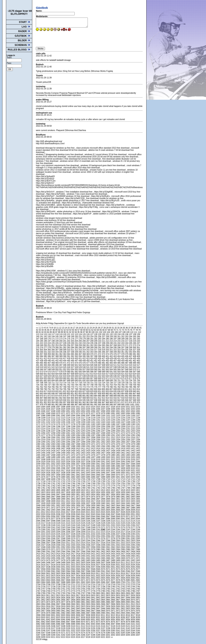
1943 (118, 503)
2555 (133, 567)
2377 (83, 549)
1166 (118, 422)
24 (94, 328)
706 (138, 380)
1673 (133, 475)
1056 (93, 411)
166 (138, 337)
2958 (48, 611)
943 (115, 400)
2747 (43, 589)
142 (45, 337)
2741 (118, 587)
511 (115, 365)
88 (60, 332)
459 (123, 361)
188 (119, 339)
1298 (43, 437)
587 (96, 372)
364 (69, 354)
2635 (113, 576)
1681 (68, 477)
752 (108, 385)
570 (135, 369)
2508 (108, 563)
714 (65, 383)
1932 (63, 503)
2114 (133, 521)
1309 (98, 437)
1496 (88, 457)
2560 (53, 569)
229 (69, 343)
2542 (68, 567)
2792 (58, 593)
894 (135, 396)
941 (108, 400)
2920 (68, 606)
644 (108, 376)
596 (131, 372)
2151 (108, 525)
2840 (88, 598)
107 (120, 332)
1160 (88, 422)
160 (115, 337)
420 (77, 358)
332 (49, 352)
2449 (128, 556)
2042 (88, 514)
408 (135, 356)
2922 (78, 606)
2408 (133, 552)
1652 (133, 473)
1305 (78, 437)
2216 (118, 532)
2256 (108, 536)
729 (123, 383)
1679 (58, 477)
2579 (43, 571)
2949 (108, 609)
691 (81, 380)
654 (42, 378)
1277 (43, 435)
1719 (48, 481)
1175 (58, 424)
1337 (133, 440)
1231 (128, 429)
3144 (138, 628)
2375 (73, 549)
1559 (88, 464)
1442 (133, 451)
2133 (123, 523)
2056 (53, 516)
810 (123, 389)
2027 (118, 512)
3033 (108, 617)
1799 (133, 488)
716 (73, 383)
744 (77, 385)
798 (77, 389)
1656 (48, 475)
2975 (133, 611)
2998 (38, 615)
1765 (68, 486)
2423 (103, 554)
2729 (58, 587)
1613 (43, 470)
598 (138, 372)
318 (100, 350)
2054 (43, 516)
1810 (83, 490)
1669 (113, 475)
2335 (83, 545)
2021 (88, 512)
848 (61, 394)
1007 (58, 407)
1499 (103, 457)
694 (92, 380)
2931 (123, 606)
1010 (73, 407)
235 (92, 343)
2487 (108, 560)
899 (49, 398)
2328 (48, 545)
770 (73, 387)
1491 (63, 457)
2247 (63, 536)
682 (45, 380)
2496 (48, 563)
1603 (98, 468)
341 (84, 352)
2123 (73, 523)
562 (104, 369)
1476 (93, 455)
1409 (73, 448)
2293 (83, 541)
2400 (93, 552)
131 (108, 334)
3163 (128, 631)
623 (131, 374)
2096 (43, 521)
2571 (108, 569)
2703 (138, 582)
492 (42, 365)
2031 (138, 512)
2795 (73, 593)
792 (53, 389)
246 (135, 343)
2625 (63, 576)
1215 (48, 429)
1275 (138, 433)
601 (45, 374)
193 (138, 339)
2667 (63, 580)
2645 (58, 578)
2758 (98, 589)
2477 (58, 560)
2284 (38, 541)
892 (127, 396)
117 (53, 334)
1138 (83, 420)
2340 (108, 545)
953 (49, 402)
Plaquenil (72, 93)
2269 (68, 538)
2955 (138, 609)
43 (40, 330)
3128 (58, 628)
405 (123, 356)
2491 (128, 560)
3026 (73, 617)
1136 (73, 420)
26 (99, 328)
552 (65, 369)
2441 (88, 556)
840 (135, 391)
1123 (113, 418)
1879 (113, 497)
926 (49, 400)
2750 (58, 589)
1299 (48, 437)
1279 (53, 435)
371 (96, 354)
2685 (48, 582)
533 (96, 367)
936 (88, 400)
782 (119, 387)
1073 (73, 413)
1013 (88, 407)
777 (100, 387)
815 (38, 391)
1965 (123, 505)
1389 (78, 446)
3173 (73, 633)
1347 (78, 442)
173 (61, 339)
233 (84, 343)
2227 (68, 534)
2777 (88, 591)
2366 (133, 547)
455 (108, 361)
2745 (138, 587)
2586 (78, 571)
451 (92, 361)
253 (57, 345)
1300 (53, 437)
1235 (43, 431)
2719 (113, 584)
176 (73, 339)
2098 (53, 521)
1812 (93, 490)
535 (104, 367)
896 (38, 398)
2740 (113, 587)
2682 (138, 580)
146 (61, 337)
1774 (113, 486)
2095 (38, 521)
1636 (53, 473)
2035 (53, 514)
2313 (78, 543)
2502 (78, 563)
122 (73, 334)
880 (81, 396)
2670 (78, 580)
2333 (73, 545)
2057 (58, 516)
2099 (58, 521)
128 (96, 334)
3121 (128, 626)
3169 (53, 633)
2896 (53, 604)
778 (104, 387)
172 (57, 339)
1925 (133, 501)
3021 (48, 617)
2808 (138, 593)
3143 (133, 628)
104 (109, 332)
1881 (123, 497)
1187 (118, 424)
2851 (38, 600)
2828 (133, 595)
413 (49, 358)
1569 (138, 464)
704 (131, 380)
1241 (73, 431)
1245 (93, 431)
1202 (88, 427)
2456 (58, 558)
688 (69, 380)
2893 (38, 604)
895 (138, 396)
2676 (108, 580)
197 (49, 341)
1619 (73, 470)
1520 (103, 459)
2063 (88, 516)
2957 (43, 611)
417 (65, 358)
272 (131, 345)
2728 (53, 587)
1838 (118, 492)
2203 (53, 532)
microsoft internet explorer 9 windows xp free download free (62, 227)
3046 (68, 620)
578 (61, 372)
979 (45, 405)
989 (84, 405)
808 (115, 389)
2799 (93, 593)
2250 (78, 536)
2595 (123, 571)
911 (96, 398)
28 (105, 328)
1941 (108, 503)
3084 (48, 624)
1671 (123, 475)
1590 (138, 466)
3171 (63, 633)
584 (84, 372)
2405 (118, 552)
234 (88, 343)
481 (104, 363)
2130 (108, 523)
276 (42, 348)
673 (115, 378)
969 (111, 402)
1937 (88, 503)
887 (108, 396)
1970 (43, 508)
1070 (58, 413)
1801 (38, 490)
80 (37, 332)
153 (88, 337)
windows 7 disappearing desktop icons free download (59, 154)
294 (111, 348)
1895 (88, 499)
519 (42, 367)
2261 (133, 536)
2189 (88, 530)
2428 (128, 554)
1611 (138, 468)
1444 (38, 453)
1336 (128, 440)
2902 (83, 604)
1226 (103, 429)
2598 (138, 571)
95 (79, 332)
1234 (38, 431)
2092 (128, 519)
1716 (138, 479)
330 (42, 352)
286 (81, 348)
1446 (48, 453)
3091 (83, 624)
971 (119, 402)
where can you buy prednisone (103, 323)
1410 (78, 448)
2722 (128, 584)
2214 (108, 532)
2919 (63, 606)
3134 (88, 628)
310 (69, 350)
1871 (73, 497)
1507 (38, 459)
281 (61, 348)
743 (73, 385)
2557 (38, 569)
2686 (53, 582)
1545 (123, 462)
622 (127, 374)
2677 (113, 580)
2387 (133, 549)
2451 (138, 556)
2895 (48, 604)
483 (111, 363)
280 (57, 348)
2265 (48, 538)
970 (115, 402)
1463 (133, 453)
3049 (83, 620)
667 (92, 378)
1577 (73, 466)
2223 (48, 534)
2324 (133, 543)
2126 (88, 523)
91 (68, 332)
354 (135, 352)
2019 (78, 512)
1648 (113, 473)
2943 (78, 609)
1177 (68, 424)
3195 (78, 635)
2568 (93, 569)
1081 (113, 413)
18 (77, 328)
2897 (58, 604)
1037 (103, 409)
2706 (48, 584)
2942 (73, 609)
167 (38, 339)
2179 (38, 530)
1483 (128, 455)
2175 (123, 527)
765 (53, 387)
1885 (38, 499)
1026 (48, 409)
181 (92, 339)
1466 (43, 455)
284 (73, 348)
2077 (53, 519)
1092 (63, 416)
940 (104, 400)
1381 (38, 446)
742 (69, 385)
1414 (98, 448)
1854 (93, 495)
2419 (83, 554)
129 (100, 334)
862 (115, 394)
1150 (38, 422)
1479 (108, 455)
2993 (118, 613)
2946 (93, 609)
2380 (98, 549)
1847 (58, 495)
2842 (98, 598)
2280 (123, 538)
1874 (88, 497)
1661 (73, 475)
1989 (138, 508)
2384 (118, 549)
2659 (128, 578)
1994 (58, 510)
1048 (53, 411)
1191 (138, 424)
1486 (38, 457)
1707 (93, 479)
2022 (93, 512)
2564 (73, 569)
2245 (53, 536)
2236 (113, 534)
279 (53, 348)
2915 (43, 606)
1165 (113, 422)
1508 (43, 459)
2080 (68, 519)
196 (45, 341)
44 (43, 330)
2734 (83, 587)
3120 (123, 626)
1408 (68, 448)
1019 (118, 407)
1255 (38, 433)
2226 (63, 534)
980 (49, 405)
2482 (83, 560)
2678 (118, 580)
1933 (68, 503)
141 (42, 337)
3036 (123, 617)
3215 (73, 637)
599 (38, 374)
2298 (108, 541)
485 (119, 363)
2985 (78, 613)
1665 (93, 475)
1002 (137, 405)
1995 (63, 510)
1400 (133, 446)
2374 (68, 549)
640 (92, 376)
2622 (48, 576)
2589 (93, 571)
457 (115, 361)
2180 (43, 530)
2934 (138, 606)
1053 (78, 411)
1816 (113, 490)
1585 (113, 466)
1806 (63, 490)
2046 (108, 514)
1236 (48, 431)
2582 (58, 571)
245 (131, 343)
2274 (93, 538)
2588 (88, 571)
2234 (103, 534)
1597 (68, 468)
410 (38, 358)
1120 (98, 418)
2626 (68, 576)
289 (92, 348)
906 (77, 398)
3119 (118, 626)
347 (108, 352)
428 (108, 358)
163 (127, 337)
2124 (78, 523)
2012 (43, 512)
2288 (58, 541)
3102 (138, 624)
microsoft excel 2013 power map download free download (91, 233)
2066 (103, 516)
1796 (118, 488)
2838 (78, 598)
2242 (38, 536)
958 (69, 402)
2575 (128, 569)
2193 (108, 530)
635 (73, 376)
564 (111, 369)
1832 (88, 492)
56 (76, 330)
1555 (68, 464)
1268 (103, 433)
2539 (53, 567)
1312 (113, 437)
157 (104, 337)
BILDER (24, 40)
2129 (103, 523)
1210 (128, 427)
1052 (73, 411)
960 (77, 402)
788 (38, 389)
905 (73, 398)
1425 (48, 451)
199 (57, 341)
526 (69, 367)
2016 (63, 512)
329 (38, 352)
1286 (88, 435)
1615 (53, 470)
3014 (118, 615)
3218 (88, 637)
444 (65, 361)
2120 (58, 523)
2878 (68, 602)
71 (118, 330)
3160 (113, 631)
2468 (118, 558)
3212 (58, 637)
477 (88, 363)
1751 (103, 484)
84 (48, 332)
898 (45, 398)
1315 (128, 437)
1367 (73, 444)
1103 (118, 416)
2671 (83, 580)
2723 (133, 584)
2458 (68, 558)
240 (111, 343)
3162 (123, 631)
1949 (43, 505)
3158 (103, 631)
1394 (103, 446)
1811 (88, 490)
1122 (108, 418)
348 (111, 352)
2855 (58, 600)
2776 (83, 591)
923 (38, 400)
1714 (128, 479)
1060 (113, 411)
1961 (103, 505)
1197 (63, 427)
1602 (93, 468)
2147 (88, 525)
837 (123, 391)
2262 (138, 536)
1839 (123, 492)
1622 (88, 470)
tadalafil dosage (64, 60)
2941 (68, 609)
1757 (133, 484)
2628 (78, 576)
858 (100, 394)
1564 (113, 464)
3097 (113, 624)
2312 (73, 543)
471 (65, 363)
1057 (98, 411)
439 (45, 361)
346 (104, 352)
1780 (38, 488)
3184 (128, 633)
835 (115, 391)
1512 (63, 459)
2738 (103, 587)
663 (77, 378)
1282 (68, 435)
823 (69, 391)
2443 (98, 556)
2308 (53, 543)
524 (61, 367)
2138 (43, 525)
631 (57, 376)
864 (123, 394)
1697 (43, 479)
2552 (118, 567)
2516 (43, 565)
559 (92, 369)
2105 (88, 521)
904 (69, 398)
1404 (48, 448)
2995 (128, 613)
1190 (133, 424)
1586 (118, 466)
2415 (63, 554)
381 (135, 354)
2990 (103, 613)
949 (138, 400)
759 (135, 385)
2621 (43, 576)
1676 (43, 477)
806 (108, 389)
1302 (63, 437)
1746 (78, 484)
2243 (43, 536)
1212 (138, 427)
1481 (118, 455)
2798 (88, 593)
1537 (83, 462)
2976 (138, 611)
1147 (128, 420)
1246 (98, 431)
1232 (133, 429)
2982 (63, 613)
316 (92, 350)
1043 (133, 409)
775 (92, 387)
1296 (138, 435)
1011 (78, 407)
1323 (63, 440)
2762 (118, 589)
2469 (123, 558)
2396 (73, 552)
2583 (63, 571)
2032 (38, 514)
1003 (38, 407)
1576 (68, 466)
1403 (43, 448)
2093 (133, 519)
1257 (48, 433)
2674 (98, 580)
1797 (123, 488)
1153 (53, 422)
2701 (128, 582)
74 (126, 330)
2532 (123, 565)
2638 (128, 576)
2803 (113, 593)
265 (104, 345)
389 (61, 356)
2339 (103, 545)
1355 (118, 442)
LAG (26, 27)
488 (131, 363)
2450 (133, 556)
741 (65, 385)
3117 (108, 626)
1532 (58, 462)
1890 (63, 499)
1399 (128, 446)
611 (84, 374)
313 (81, 350)
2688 (63, 582)
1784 (58, 488)
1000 (127, 405)
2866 (113, 600)
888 (111, 396)
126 (88, 334)
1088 (43, 416)
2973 (123, 611)
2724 (138, 584)
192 (135, 339)
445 (69, 361)
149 (73, 337)
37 (130, 328)
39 (135, 328)
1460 (118, 453)
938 (96, 400)
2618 (133, 573)
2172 (108, 527)
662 (73, 378)
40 (138, 328)
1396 (113, 446)
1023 (138, 407)
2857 (68, 600)
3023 (58, 617)
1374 (108, 444)
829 (92, 391)
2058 (63, 516)
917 (119, 398)
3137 (103, 628)
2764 (128, 589)
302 (38, 350)
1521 (108, 459)
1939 (98, 503)
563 (108, 369)
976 (138, 402)
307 (57, 350)
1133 (58, 420)
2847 (123, 598)
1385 (58, 446)
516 (135, 365)
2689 (68, 582)
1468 (53, 455)
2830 (38, 598)
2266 (53, 538)
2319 (108, 543)
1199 (73, 427)
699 (111, 380)
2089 (113, 519)
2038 (68, 514)
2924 (88, 606)
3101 (133, 624)
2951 (118, 609)
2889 (123, 602)
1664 (88, 475)
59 (84, 330)
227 (61, 343)
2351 (58, 547)
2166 (78, 527)
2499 (63, 563)
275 (38, 348)
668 (96, 378)
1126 (128, 418)
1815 (108, 490)
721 (92, 383)
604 (57, 374)
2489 (118, 560)
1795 (113, 488)
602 (49, 374)
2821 (98, 595)
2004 (108, 510)
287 (84, 348)
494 (49, 365)
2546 (88, 567)
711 (53, 383)
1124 (118, 418)
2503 (83, 563)
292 (104, 348)
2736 (93, 587)
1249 (113, 431)
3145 (38, 631)
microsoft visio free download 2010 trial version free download (63, 225)
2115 (138, 521)
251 (49, 345)
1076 (88, 413)
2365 (128, 547)
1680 (63, 477)
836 (119, 391)
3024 (63, 617)
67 (106, 330)
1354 (113, 442)
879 (77, 396)
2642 (43, 578)
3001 (53, 615)
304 (45, 350)
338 (73, 352)
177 (77, 339)
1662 (78, 475)
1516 (83, 459)
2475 (48, 560)
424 (92, 358)
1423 (38, 451)
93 (73, 332)
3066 (63, 622)
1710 (108, 479)
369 (88, 354)
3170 (58, 633)
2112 (123, 521)
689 (73, 380)
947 (131, 400)
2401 (98, 552)
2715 (93, 584)
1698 (48, 479)
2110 (113, 521)
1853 (88, 495)
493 (45, 365)
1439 (118, 451)
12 (61, 328)
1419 (123, 448)
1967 (133, 505)
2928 (108, 606)
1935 (78, 503)
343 (92, 352)
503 (84, 365)
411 (42, 358)
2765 (133, 589)
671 (108, 378)
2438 (73, 556)
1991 (43, 510)
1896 (93, 499)
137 (131, 334)
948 (135, 400)
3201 (108, 635)
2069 (118, 516)
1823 (43, 492)
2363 (118, 547)
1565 (118, 464)
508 (104, 365)
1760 (43, 486)
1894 (83, 499)
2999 (43, 615)
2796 (78, 593)
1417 (113, 448)
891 (123, 396)
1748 (88, 484)
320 (108, 350)
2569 (98, 569)
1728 (93, 481)
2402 (103, 552)
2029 (128, 512)
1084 (128, 413)
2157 (138, 525)
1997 (73, 510)
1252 (128, 431)
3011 (103, 615)
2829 (138, 595)
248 (38, 345)
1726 (83, 481)
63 (95, 330)
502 (81, 365)
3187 (38, 635)
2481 (78, 560)
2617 (128, 573)
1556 (73, 464)
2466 (108, 558)
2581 (53, 571)
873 (53, 396)
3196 (83, 635)
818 (49, 391)
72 (120, 330)
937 (92, 400)
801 (88, 389)
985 (69, 405)
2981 (58, 613)
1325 (73, 440)
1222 (83, 429)
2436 (63, 556)
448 (81, 361)
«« (37, 328)
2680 (128, 580)
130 (104, 334)
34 (121, 328)
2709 (63, 584)
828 (88, 391)
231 (77, 343)
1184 (103, 424)
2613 (108, 573)
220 (138, 341)
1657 (53, 475)
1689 (108, 477)
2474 (43, 560)
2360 (103, 547)
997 (115, 405)
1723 (68, 481)
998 (119, 405)
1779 (138, 486)
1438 (113, 451)
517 (138, 365)
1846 (53, 495)
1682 (73, 477)
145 (57, 337)
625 (138, 374)
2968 (98, 611)
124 (81, 334)
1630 (128, 470)
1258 (53, 433)
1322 (58, 440)
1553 (58, 464)
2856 (63, 600)
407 (131, 356)
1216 (53, 429)
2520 (63, 565)
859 (104, 394)
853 (81, 394)
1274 (133, 433)
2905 (98, 604)
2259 (123, 536)
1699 (53, 479)
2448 (123, 556)
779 (108, 387)
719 (84, 383)
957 (65, 402)
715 (69, 383)
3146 (43, 631)
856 (92, 394)
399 (100, 356)
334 (57, 352)
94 (76, 332)
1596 (63, 468)
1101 (108, 416)
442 (57, 361)
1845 (48, 495)
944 (119, 400)
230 (73, 343)
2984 (73, 613)
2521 (68, 565)
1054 (83, 411)
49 (57, 330)
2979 (48, 613)
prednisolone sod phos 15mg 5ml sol (58, 71)
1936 (83, 503)
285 (77, 348)
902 (61, 398)
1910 (58, 501)
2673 (93, 580)
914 (108, 398)
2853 (48, 600)
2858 (73, 600)
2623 (53, 576)
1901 (118, 499)
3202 (113, 635)
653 (38, 378)
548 (49, 369)
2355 (78, 547)
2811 (48, 595)
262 (92, 345)
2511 (123, 563)
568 (127, 369)
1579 (83, 466)
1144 (113, 420)
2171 (103, 527)
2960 (58, 611)
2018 (73, 512)
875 (61, 396)
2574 (123, 569)
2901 (78, 604)
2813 (58, 595)
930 (65, 400)
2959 (53, 611)
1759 (38, 486)
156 (100, 337)
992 (96, 405)
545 (38, 369)
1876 (98, 497)
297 (123, 348)
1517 (88, 459)
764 (49, 387)
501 (77, 365)
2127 (93, 523)
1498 (98, 457)
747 (88, 385)
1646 (103, 473)
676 (127, 378)
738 (53, 385)
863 (119, 394)
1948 (38, 505)
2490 (123, 560)
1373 (103, 444)
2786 (133, 591)
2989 (98, 613)
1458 (108, 453)
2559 (48, 569)
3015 (123, 615)
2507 (103, 563)
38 (133, 328)
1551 (48, 464)
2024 (103, 512)
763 (45, 387)
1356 (123, 442)
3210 (48, 637)
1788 (78, 488)
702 (123, 380)
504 (88, 365)
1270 (113, 433)
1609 (128, 468)
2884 (98, 602)
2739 (108, 587)
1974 (63, 508)
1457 (103, 453)
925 (45, 400)
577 (57, 372)
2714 (88, 584)
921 (135, 398)
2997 (138, 613)
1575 (63, 466)
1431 (78, 451)
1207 (113, 427)
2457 (63, 558)
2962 (68, 611)
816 (42, 391)
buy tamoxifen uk (58, 119)
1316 (133, 437)
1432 (83, 451)
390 (65, 356)
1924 (128, 501)
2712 (78, 584)
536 (108, 367)
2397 (78, 552)
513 (123, 365)
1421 (133, 448)
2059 (68, 516)
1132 (53, 420)
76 (131, 330)
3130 (68, 628)
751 (104, 385)
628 (45, 376)
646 (115, 376)
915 (111, 398)
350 (119, 352)
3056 (118, 620)
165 (135, 337)
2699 (118, 582)
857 (96, 394)
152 (84, 337)
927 (53, 400)
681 (42, 380)
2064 (93, 516)
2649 (78, 578)
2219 (133, 532)
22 (88, 328)
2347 (38, 547)
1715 (133, 479)
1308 (93, 437)
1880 (118, 497)
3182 (118, 633)
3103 (38, 626)
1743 (63, 484)
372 (100, 354)
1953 (63, 505)
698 (108, 380)
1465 (38, 455)
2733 (78, 587)
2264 (43, 538)
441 (53, 361)
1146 (123, 420)
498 (65, 365)
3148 (53, 631)
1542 (108, 462)
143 (49, 337)
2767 (38, 591)
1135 (68, 420)
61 (90, 330)
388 (57, 356)
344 (96, 352)
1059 (108, 411)
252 (53, 345)
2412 (48, 554)
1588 (128, 466)
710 (49, 383)
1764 (63, 486)
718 (81, 383)
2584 (68, 571)
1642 (83, 473)
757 (127, 385)
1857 (108, 495)
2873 (43, 602)
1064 (133, 411)
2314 (83, 543)
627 (42, 376)
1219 (68, 429)
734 (38, 385)
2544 (78, 567)
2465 (103, 558)
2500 (68, 563)
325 (127, 350)
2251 (83, 536)
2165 (73, 527)
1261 (68, 433)
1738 (38, 484)
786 (135, 387)
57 (79, 330)
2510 (118, 563)
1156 (68, 422)
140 (38, 337)
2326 (38, 545)
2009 (133, 510)
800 (84, 389)
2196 (123, 530)
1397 (118, 446)
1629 (123, 470)
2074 (38, 519)
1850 (73, 495)
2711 (73, 584)
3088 (68, 624)
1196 (58, 427)
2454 (48, 558)
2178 (138, 527)
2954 (133, 609)
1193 (43, 427)
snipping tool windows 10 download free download (58, 253)
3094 (98, 624)
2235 (108, 534)
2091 (123, 519)
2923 (83, 606)
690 (77, 380)
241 (115, 343)
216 (123, 341)
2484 (93, 560)
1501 (113, 457)
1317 (138, 437)
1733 (118, 481)
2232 (93, 534)
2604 (63, 573)
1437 (108, 451)
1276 (38, 435)
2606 (73, 573)
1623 (93, 470)
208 (92, 341)
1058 (103, 411)
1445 (43, 453)
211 (104, 341)
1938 (93, 503)
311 (73, 350)
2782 (113, 591)
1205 (103, 427)
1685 (88, 477)
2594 (118, 571)
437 (38, 361)
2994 (123, 613)
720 (88, 383)
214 (115, 341)
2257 (113, 536)
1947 (138, 503)
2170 (98, 527)
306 (53, 350)
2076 (48, 519)
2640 (138, 576)
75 (129, 330)
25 (97, 328)
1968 (138, 505)
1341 (48, 442)
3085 (53, 624)
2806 (128, 593)
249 (42, 345)
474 (77, 363)
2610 (93, 573)
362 (61, 354)
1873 (83, 497)
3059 (133, 620)
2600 (43, 573)
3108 (63, 626)
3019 (38, 617)
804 (100, 389)
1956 (78, 505)
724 (104, 383)
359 (49, 354)
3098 (118, 624)
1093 (68, 416)
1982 (103, 508)
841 (138, 391)
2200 (38, 532)
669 (100, 378)
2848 (128, 598)
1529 (43, 462)
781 (115, 387)
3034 (113, 617)
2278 (113, 538)
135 (123, 334)
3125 (43, 628)
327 (135, 350)
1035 (93, 409)
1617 (63, 470)
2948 (103, 609)
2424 (108, 554)
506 (96, 365)
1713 (123, 479)
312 (77, 350)
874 (57, 396)
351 (123, 352)
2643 (48, 578)
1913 (73, 501)
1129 (38, 420)
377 (119, 354)
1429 (68, 451)
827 (84, 391)
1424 (43, 451)
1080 (108, 413)
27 (102, 328)
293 (108, 348)
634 (69, 376)
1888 (53, 499)
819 (53, 391)
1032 (78, 409)
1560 (93, 464)
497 (61, 365)
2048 (118, 514)
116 (49, 334)
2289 (63, 541)
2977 (38, 613)
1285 (83, 435)
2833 (53, 598)
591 (111, 372)
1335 (123, 440)
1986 (123, 508)
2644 (53, 578)
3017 (133, 615)
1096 (83, 416)
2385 (123, 549)
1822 (38, 492)
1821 (138, 490)
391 (69, 356)
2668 (68, 580)
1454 (88, 453)
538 (115, 367)
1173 (48, 424)
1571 (43, 466)
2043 (93, 514)
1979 (88, 508)
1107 (138, 416)
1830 (78, 492)
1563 (108, 464)
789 (42, 389)
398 (96, 356)
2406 (123, 552)
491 (38, 365)
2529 (108, 565)
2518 (53, 565)
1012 (83, 407)
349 (115, 352)
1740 (48, 484)
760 (138, 385)
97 (84, 332)
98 (87, 332)
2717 (103, 584)
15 (69, 328)
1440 (123, 451)
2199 (138, 530)
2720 (118, 584)
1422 (138, 448)
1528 (38, 462)
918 (123, 398)
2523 (78, 565)
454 (104, 361)
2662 (38, 580)
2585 (73, 571)
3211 (53, 637)
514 (127, 365)
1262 (73, 433)
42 (37, 330)
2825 (118, 595)
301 (138, 348)
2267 (58, 538)
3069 (78, 622)
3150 (63, 631)
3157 (98, 631)
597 (135, 372)
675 (123, 378)
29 (108, 328)
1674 (138, 475)
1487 (43, 457)
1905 (138, 499)
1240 (68, 431)
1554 (63, 464)
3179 (103, 633)
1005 (48, 407)
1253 (133, 431)
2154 (123, 525)
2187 (78, 530)
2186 (73, 530)
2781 (108, 591)
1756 (128, 484)
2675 (103, 580)
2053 (38, 516)
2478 (63, 560)
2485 (98, 560)
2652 (93, 578)
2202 (48, 532)
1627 (113, 470)
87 (57, 332)
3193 (68, 635)
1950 (48, 505)
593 (119, 372)
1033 (83, 409)
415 (57, 358)
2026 (113, 512)
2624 (58, 576)
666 (88, 378)
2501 (73, 563)
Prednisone (41, 312)
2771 (58, 591)
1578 (78, 466)
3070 (83, 622)
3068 (73, 622)
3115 (98, 626)
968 (108, 402)
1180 (83, 424)
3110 (73, 626)
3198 (93, 635)
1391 (88, 446)
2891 (133, 602)
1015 (98, 407)
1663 (83, 475)
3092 (88, 624)
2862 (93, 600)
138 (135, 334)
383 (38, 356)
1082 (118, 413)
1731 (108, 481)
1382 (43, 446)
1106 (133, 416)
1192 (38, 427)
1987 (128, 508)
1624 (98, 470)
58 (82, 330)
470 (61, 363)
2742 (123, 587)
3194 (73, 635)
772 (81, 387)
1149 (138, 420)
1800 (138, 488)
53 (68, 330)
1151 (43, 422)
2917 (53, 606)
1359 (138, 442)
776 (96, 387)
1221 (78, 429)
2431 (38, 556)
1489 (53, 457)
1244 (88, 431)
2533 (128, 565)
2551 (113, 567)
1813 (98, 490)
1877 (103, 497)
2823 (108, 595)
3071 (88, 622)
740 (61, 385)
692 (84, 380)
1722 (63, 481)
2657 (118, 578)
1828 (68, 492)
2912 (133, 604)
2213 (103, 532)
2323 (128, 543)
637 (81, 376)
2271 (78, 538)
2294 (88, 541)
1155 (63, 422)
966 (100, 402)
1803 (48, 490)
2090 (118, 519)
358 (45, 354)
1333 (113, 440)
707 (38, 383)
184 (104, 339)
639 (88, 376)
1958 (88, 505)
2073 (138, 516)
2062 (83, 516)
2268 (63, 538)
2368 (38, 549)
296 (119, 348)
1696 (38, 479)
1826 (58, 492)
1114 (68, 418)
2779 (98, 591)
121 (69, 334)
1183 (98, 424)
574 (45, 372)
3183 (123, 633)
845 (49, 394)
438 (42, 361)
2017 (68, 512)
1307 (88, 437)
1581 (93, 466)
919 (127, 398)
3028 (83, 617)
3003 (63, 615)
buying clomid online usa (66, 106)
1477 (98, 455)
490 (138, 363)
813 (135, 389)
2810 (43, 595)
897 (42, 398)
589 (104, 372)
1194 (48, 427)
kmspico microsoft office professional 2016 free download (61, 244)
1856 (103, 495)
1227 (108, 429)
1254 (138, 431)
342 (88, 352)
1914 (78, 501)
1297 (38, 437)
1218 (63, 429)
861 (111, 394)
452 (96, 361)
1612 (38, 470)
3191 (58, 635)
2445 (108, 556)
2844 (108, 598)
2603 (58, 573)
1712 (118, 479)
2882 (88, 602)
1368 (78, 444)
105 (113, 332)
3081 (138, 622)
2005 (113, 510)
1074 (78, 413)
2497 (53, 563)
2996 (133, 613)
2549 (103, 567)
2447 (118, 556)
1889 (58, 499)
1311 (108, 437)
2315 (88, 543)
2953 (128, 609)
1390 (83, 446)
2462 (88, 558)
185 (108, 339)
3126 (48, 628)
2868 (123, 600)
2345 (133, 545)
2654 (103, 578)
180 (88, 339)
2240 (133, 534)
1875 (93, 497)
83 (46, 332)
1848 (63, 495)
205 (81, 341)
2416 (68, 554)
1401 (138, 446)
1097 (88, 416)
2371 (53, 549)
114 (42, 334)
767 (61, 387)
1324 (68, 440)
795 (65, 389)
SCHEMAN (22, 45)
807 (111, 389)
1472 (73, 455)
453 (100, 361)
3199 (98, 635)
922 (138, 398)
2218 (128, 532)
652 (138, 376)
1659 (63, 475)
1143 (108, 420)
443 (61, 361)
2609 (88, 573)
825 (77, 391)
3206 (133, 635)
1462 (128, 453)
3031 (98, 617)
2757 (93, 589)
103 (105, 332)
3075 (108, 622)
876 (65, 396)
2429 (133, 554)
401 (108, 356)
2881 (83, 602)
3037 (128, 617)
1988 (133, 508)
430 (115, 358)
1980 (93, 508)
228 (65, 343)
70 (115, 330)
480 (100, 363)
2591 (103, 571)
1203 (93, 427)
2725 (38, 587)
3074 (103, 622)
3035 (118, 617)
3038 (133, 617)
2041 (83, 514)
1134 (63, 420)
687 (65, 380)
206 (84, 341)
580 (69, 372)
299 (131, 348)
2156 (133, 525)
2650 (83, 578)
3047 (73, 620)
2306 (43, 543)
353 (131, 352)
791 (49, 389)
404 (119, 356)
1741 (53, 484)
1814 (103, 490)
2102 (73, 521)
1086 (138, 413)
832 (104, 391)
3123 (138, 626)
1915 (83, 501)
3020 (43, 617)
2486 (103, 560)
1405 (53, 448)
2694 (93, 582)
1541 (103, 462)
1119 (93, 418)
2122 (68, 523)
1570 (38, 466)
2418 (78, 554)
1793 (103, 488)
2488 (113, 560)
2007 (123, 510)
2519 (58, 565)
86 (54, 332)
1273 (128, 433)
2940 (63, 609)
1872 (78, 497)
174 (65, 339)
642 (100, 376)
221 (38, 343)
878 (73, 396)
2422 (98, 554)
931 (69, 400)
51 (62, 330)
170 (49, 339)
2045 (103, 514)
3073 (98, 622)
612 (88, 374)
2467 (113, 558)
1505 (133, 457)
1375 (113, 444)
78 (137, 330)
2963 (73, 611)
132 (111, 334)
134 (119, 334)
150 (77, 337)
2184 (63, 530)
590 (108, 372)
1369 (83, 444)
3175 (83, 633)
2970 (108, 611)
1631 (133, 470)
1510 (53, 459)
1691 (118, 477)
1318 (38, 440)
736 (45, 385)
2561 (58, 569)
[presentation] (66, 39)
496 (57, 365)
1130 (43, 420)
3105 (48, 626)
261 (88, 345)
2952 (123, 609)
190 (127, 339)
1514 (73, 459)
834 (111, 391)
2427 (123, 554)
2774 (73, 591)
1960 (98, 505)
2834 (58, 598)
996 (111, 405)
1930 (53, 503)
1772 (103, 486)
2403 (108, 552)
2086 (98, 519)
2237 (118, 534)
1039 (113, 409)
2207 (73, 532)
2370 (48, 549)
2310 (63, 543)
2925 (93, 606)
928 (57, 400)
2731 (68, 587)
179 (84, 339)
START (25, 22)
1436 (103, 451)
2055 (48, 516)
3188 (43, 635)
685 (57, 380)
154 (92, 337)
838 (127, 391)
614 (96, 374)
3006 (78, 615)
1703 (73, 479)
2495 (43, 563)
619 (115, 374)
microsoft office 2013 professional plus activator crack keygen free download (69, 231)
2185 (68, 530)
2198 (133, 530)
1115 (73, 418)
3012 (108, 615)
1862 (133, 495)
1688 (103, 477)
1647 (108, 473)
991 (92, 405)
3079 (128, 622)
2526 (93, 565)
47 (51, 330)
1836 (108, 492)
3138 (108, 628)
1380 (138, 444)
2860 (83, 600)
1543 (113, 462)
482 (108, 363)
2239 (128, 534)
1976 (73, 508)
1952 (58, 505)
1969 (38, 508)
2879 (73, 602)
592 (115, 372)
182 (96, 339)
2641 (38, 578)
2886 (108, 602)
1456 (98, 453)
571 (138, 369)
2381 (103, 549)
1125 (123, 418)
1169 (133, 422)
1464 (138, 453)
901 (57, 398)
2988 (93, 613)
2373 (63, 549)
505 (92, 365)
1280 (58, 435)
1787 (73, 488)
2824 (113, 595)
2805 (123, 593)
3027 (78, 617)
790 (45, 389)
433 (127, 358)
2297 (103, 541)
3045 (63, 620)
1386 (63, 446)
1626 (108, 470)
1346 (73, 442)
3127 (53, 628)
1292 (118, 435)
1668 (108, 475)
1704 (78, 479)
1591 (38, 468)
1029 (63, 409)
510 (111, 365)
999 (123, 405)
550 (57, 369)
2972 (118, 611)
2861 (88, 600)
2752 (68, 589)
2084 (88, 519)
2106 (93, 521)
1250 (118, 431)
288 (88, 348)
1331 (103, 440)
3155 (88, 631)
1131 (48, 420)
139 (138, 334)
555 (77, 369)
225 (53, 343)
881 (84, 396)
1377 (123, 444)
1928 (43, 503)
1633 (38, 473)
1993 (53, 510)
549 (53, 369)
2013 (48, 512)
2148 (93, 525)
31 (113, 328)
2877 (63, 602)
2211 (93, 532)
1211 (133, 427)
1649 (118, 473)
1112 (58, 418)
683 (49, 380)
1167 (123, 422)
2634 (108, 576)
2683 (38, 582)
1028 (58, 409)
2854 (53, 600)
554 (73, 369)
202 (69, 341)
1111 (53, 418)
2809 (38, 595)
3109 (68, 626)
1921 (113, 501)
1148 (133, 420)
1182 (93, 424)
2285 (43, 541)
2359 (98, 547)
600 (42, 374)
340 (81, 352)
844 (45, 394)
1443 (138, 451)
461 (131, 361)
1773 (108, 486)
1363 (53, 444)
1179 (78, 424)
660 (65, 378)
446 (73, 361)
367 (81, 354)
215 (119, 341)
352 (127, 352)
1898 (103, 499)
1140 (93, 420)
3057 (123, 620)
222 (42, 343)
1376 (118, 444)
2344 (128, 545)
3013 (113, 615)
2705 (43, 584)
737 (49, 385)
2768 (43, 591)
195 (42, 341)
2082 (78, 519)
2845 (113, 598)
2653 (98, 578)
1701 (63, 479)
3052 (98, 620)
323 (119, 350)
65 (101, 330)
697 (104, 380)
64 (98, 330)
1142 (103, 420)
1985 (118, 508)
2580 (48, 571)
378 (123, 354)
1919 (103, 501)
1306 (83, 437)
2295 (93, 541)
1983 (108, 508)
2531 (118, 565)
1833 (93, 492)
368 (84, 354)
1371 (93, 444)
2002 (98, 510)
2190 (93, 530)
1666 (98, 475)
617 (108, 374)
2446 (113, 556)
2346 (138, 545)
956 (61, 402)
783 (123, 387)
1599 (78, 468)
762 (42, 387)
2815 (68, 595)
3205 (128, 635)
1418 (118, 448)
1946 (133, 503)
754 (115, 385)
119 (61, 334)
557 (84, 369)
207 (88, 341)
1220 (73, 429)
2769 (48, 591)
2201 (43, 532)
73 (123, 330)
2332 (68, 545)
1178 (73, 424)
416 (61, 358)
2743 (128, 587)
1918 (98, 501)
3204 (123, 635)
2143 (68, 525)
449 (84, 361)
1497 (93, 457)
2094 (138, 519)
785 (131, 387)
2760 (108, 589)
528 (77, 367)
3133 (83, 628)
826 (81, 391)
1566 (123, 464)
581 (73, 372)
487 (127, 363)
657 (53, 378)
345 (100, 352)
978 (42, 405)
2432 (43, 556)
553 (69, 369)
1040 (118, 409)
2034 (48, 514)
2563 (68, 569)
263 (96, 345)
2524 (83, 565)
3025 (68, 617)
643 (104, 376)
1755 (123, 484)
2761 (113, 589)
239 (108, 343)
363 (65, 354)
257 (73, 345)
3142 (128, 628)
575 (49, 372)
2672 (88, 580)
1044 (138, 409)
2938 (53, 609)
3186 (138, 633)
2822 (103, 595)
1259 (58, 433)
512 (119, 365)
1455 (93, 453)
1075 (83, 413)
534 (100, 367)
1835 (103, 492)
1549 (38, 464)
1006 (53, 407)
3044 (58, 620)
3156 (93, 631)
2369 (43, 549)
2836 (68, 598)
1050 (63, 411)
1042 (128, 409)
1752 (108, 484)
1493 (73, 457)
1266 (93, 433)
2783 (118, 591)
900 (53, 398)
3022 (53, 617)
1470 (63, 455)
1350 (93, 442)
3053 (103, 620)
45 (46, 330)
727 (115, 383)
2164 (68, 527)
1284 (78, 435)
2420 (88, 554)
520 (45, 367)
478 (92, 363)
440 (49, 361)
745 (81, 385)
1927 (38, 503)
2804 (118, 593)
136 (127, 334)
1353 (108, 442)
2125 (83, 523)
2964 (78, 611)
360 (53, 354)
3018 (138, 615)
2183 (58, 530)
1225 (98, 429)
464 (38, 363)
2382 (108, 549)
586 (92, 372)
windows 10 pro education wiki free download (66, 240)
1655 (43, 475)
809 (119, 389)
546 (42, 369)
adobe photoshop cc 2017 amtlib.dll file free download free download (66, 229)
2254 (98, 536)
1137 (78, 420)
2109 (108, 521)
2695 (98, 582)
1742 (58, 484)
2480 (73, 560)
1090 (53, 416)
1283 (73, 435)
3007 (83, 615)
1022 (133, 407)
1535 (73, 462)
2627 (73, 576)
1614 (48, 470)
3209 (43, 637)
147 (65, 337)
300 (135, 348)
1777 (128, 486)
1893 (78, 499)
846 (53, 394)
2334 (78, 545)
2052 (138, 514)
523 (57, 367)
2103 (78, 521)
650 (131, 376)
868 (138, 394)
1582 (98, 466)
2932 (128, 606)
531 (88, 367)
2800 (98, 593)
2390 (43, 552)
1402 (38, 448)
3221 (103, 637)
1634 (43, 473)
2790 (48, 593)
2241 (138, 534)
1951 (53, 505)
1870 (68, 497)
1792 (98, 488)
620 (119, 374)
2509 (113, 563)
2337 (93, 545)
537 (111, 367)
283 (69, 348)
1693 (128, 477)
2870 (133, 600)
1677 (48, 477)
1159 (83, 422)
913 (104, 398)
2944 (83, 609)
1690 (113, 477)
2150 (103, 525)
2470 (128, 558)
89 (62, 332)
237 (100, 343)
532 (92, 367)
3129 (63, 628)
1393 (98, 446)
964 (92, 402)
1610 (133, 468)
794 (61, 389)
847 (57, 394)
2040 (78, 514)
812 (131, 389)
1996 (68, 510)
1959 (93, 505)
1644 (93, 473)
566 (119, 369)
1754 (118, 484)
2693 (88, 582)
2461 (83, 558)
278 (49, 348)
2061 (78, 516)
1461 (123, 453)
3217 (83, 637)
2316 (93, 543)
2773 (68, 591)
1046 (43, 411)
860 (108, 394)
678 (135, 378)
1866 (48, 497)
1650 (123, 473)
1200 (78, 427)
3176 (88, 633)
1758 (138, 484)
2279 (118, 538)
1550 (43, 464)
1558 (83, 464)
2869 (128, 600)
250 (45, 345)
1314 (123, 437)
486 (123, 363)
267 (111, 345)
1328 (88, 440)
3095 (103, 624)
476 (84, 363)
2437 (68, 556)
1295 (133, 435)
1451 (73, 453)
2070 (123, 516)
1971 (48, 508)
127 (92, 334)
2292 (78, 541)
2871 (138, 600)
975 (135, 402)
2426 (118, 554)
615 (100, 374)
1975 (68, 508)
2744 (133, 587)
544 (138, 367)
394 (81, 356)
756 (123, 385)
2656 (113, 578)
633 (65, 376)
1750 (98, 484)
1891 (68, 499)
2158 (38, 527)
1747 (83, 484)
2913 (138, 604)
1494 (78, 457)
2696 (103, 582)
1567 (128, 464)
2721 (123, 584)
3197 (88, 635)
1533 (63, 462)
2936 (43, 609)
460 (127, 361)
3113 (88, 626)
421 (81, 358)
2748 (48, 589)
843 (42, 394)
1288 (98, 435)
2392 (53, 552)
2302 (128, 541)
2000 (88, 510)
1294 (128, 435)
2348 (43, 547)
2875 (53, 602)
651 (135, 376)
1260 (63, 433)
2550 (108, 567)
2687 (58, 582)
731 (131, 383)
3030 (93, 617)
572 (38, 372)
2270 (73, 538)
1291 (113, 435)
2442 (93, 556)
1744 (68, 484)
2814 (63, 595)
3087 (63, 624)
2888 (118, 602)
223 (45, 343)
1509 (48, 459)
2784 (123, 591)
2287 (53, 541)
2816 (73, 595)
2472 (138, 558)
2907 (108, 604)
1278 (48, 435)
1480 (113, 455)
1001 (132, 405)
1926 (138, 501)
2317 (98, 543)
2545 (83, 567)
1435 (98, 451)
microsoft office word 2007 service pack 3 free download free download (67, 249)
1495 (83, 457)
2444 (103, 556)
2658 (123, 578)
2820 (93, 595)
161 (119, 337)
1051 (68, 411)
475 (81, 363)
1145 (118, 420)
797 (73, 389)
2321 (118, 543)
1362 (48, 444)
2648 (73, 578)
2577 (138, 569)
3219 (93, 637)
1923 (123, 501)
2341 (113, 545)
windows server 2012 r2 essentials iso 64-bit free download (62, 170)
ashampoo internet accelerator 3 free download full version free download (68, 159)
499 (69, 365)
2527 (98, 565)
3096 (108, 624)
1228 (113, 429)
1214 (43, 429)
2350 (53, 547)
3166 (38, 633)
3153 (78, 631)
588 (100, 372)
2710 (68, 584)
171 (53, 339)
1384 (53, 446)
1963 (113, 505)
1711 (113, 479)
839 (131, 391)
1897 (98, 499)
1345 (68, 442)
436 (138, 358)
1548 (138, 462)
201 (65, 341)
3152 (73, 631)
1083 (123, 413)
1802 (43, 490)
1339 (38, 442)
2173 (113, 527)
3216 (78, 637)
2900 (73, 604)
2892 (138, 602)
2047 (113, 514)
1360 (38, 444)
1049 (58, 411)
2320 (113, 543)
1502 (118, 457)
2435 (58, 556)
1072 (68, 413)
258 (77, 345)
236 (96, 343)
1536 (78, 462)
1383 (48, 446)
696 (100, 380)
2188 (83, 530)
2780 (103, 591)
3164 (133, 631)
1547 (133, 462)
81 (40, 332)
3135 (93, 628)
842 (38, 394)
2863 (98, 600)
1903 (128, 499)
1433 (88, 451)
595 (127, 372)
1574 (58, 466)
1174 (53, 424)
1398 (123, 446)
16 (72, 328)
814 (138, 389)
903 (65, 398)
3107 (58, 626)
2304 (138, 541)
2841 (93, 598)
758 (131, 385)
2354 (73, 547)
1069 (53, 413)
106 (116, 332)
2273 (88, 538)
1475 (88, 455)
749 (96, 385)
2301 (123, 541)
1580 (88, 466)
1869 (63, 497)
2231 (88, 534)
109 (128, 332)
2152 (113, 525)
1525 (128, 459)
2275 (98, 538)
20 (83, 328)
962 (84, 402)
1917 (93, 501)
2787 (138, 591)
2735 (88, 587)
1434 (93, 451)
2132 (118, 523)
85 (51, 332)
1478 (103, 455)
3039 (138, 617)
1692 (123, 477)
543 (135, 367)
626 (38, 376)
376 (115, 354)
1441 (128, 451)
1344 (63, 442)
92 (70, 332)
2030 (133, 512)
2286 (48, 541)
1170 (138, 422)
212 (108, 341)
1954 (68, 505)
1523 (118, 459)
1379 (133, 444)
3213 (63, 637)
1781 (43, 488)
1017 (108, 407)
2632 (98, 576)
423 (88, 358)
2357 (88, 547)
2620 (38, 576)
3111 (78, 626)
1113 (63, 418)
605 (61, 374)
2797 (83, 593)
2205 (63, 532)
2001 (93, 510)
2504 (88, 563)
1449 (63, 453)
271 (127, 345)
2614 (113, 573)
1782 (48, 488)
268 (115, 345)
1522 (113, 459)
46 (48, 330)
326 (131, 350)
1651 (128, 473)
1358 (133, 442)
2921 (73, 606)
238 (104, 343)
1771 (98, 486)
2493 (138, 560)
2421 (93, 554)
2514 (138, 563)
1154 (58, 422)
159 (111, 337)
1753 (113, 484)
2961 (63, 611)
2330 (58, 545)
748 (92, 385)
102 (101, 332)
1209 (123, 427)
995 (108, 405)
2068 (113, 516)
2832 (48, 598)
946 (127, 400)
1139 (88, 420)
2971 (113, 611)
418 (69, 358)
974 (131, 402)
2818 (83, 595)
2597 (133, 571)
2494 (38, 563)
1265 (88, 433)
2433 (48, 556)
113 (38, 334)
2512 (128, 563)
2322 (123, 543)
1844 (43, 495)
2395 (68, 552)
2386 (128, 549)
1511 (58, 459)
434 (131, 358)
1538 (88, 462)
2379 (93, 549)
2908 (113, 604)
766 (57, 387)
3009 (93, 615)
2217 (123, 532)
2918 (58, 606)
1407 (63, 448)
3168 (48, 633)
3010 (98, 615)
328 (138, 350)
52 (65, 330)
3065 (58, 622)
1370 (88, 444)
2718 (108, 584)
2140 (53, 525)
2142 (63, 525)
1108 (38, 418)
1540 (98, 462)
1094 (73, 416)
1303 (68, 437)
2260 (128, 536)
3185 (133, 633)
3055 (113, 620)
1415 (103, 448)
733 (138, 383)
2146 (83, 525)
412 (45, 358)
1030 (68, 409)
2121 (63, 523)
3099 (123, 624)
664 (81, 378)
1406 (58, 448)
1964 (118, 505)
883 (92, 396)
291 (100, 348)
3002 (58, 615)
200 (61, 341)
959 (73, 402)
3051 (93, 620)
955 (57, 402)
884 (96, 396)
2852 (43, 600)
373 (104, 354)
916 (115, 398)
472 (69, 363)
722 (96, 383)
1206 (108, 427)
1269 (108, 433)
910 (92, 398)
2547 (93, 567)
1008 (63, 407)
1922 (118, 501)
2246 (58, 536)
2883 (93, 602)
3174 (78, 633)
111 (136, 332)
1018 (113, 407)
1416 (108, 448)
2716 (98, 584)
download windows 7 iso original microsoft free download (61, 242)
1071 (63, 413)
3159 (108, 631)
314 (84, 350)
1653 (138, 473)
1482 (123, 455)
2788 (38, 593)
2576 (133, 569)
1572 (48, 466)
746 (84, 385)
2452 (38, 558)
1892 (73, 499)
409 (138, 356)
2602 (53, 573)
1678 (53, 477)
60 (87, 330)
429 (111, 358)
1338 (138, 440)
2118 (48, 523)
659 (61, 378)
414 (53, 358)
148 (69, 337)
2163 (63, 527)
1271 (118, 433)
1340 (43, 442)
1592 (43, 468)
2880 (78, 602)
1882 (128, 497)
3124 (38, 628)
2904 (93, 604)
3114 (93, 626)
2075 (43, 519)
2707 (53, 584)
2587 (83, 571)
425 (96, 358)
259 (81, 345)
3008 (88, 615)
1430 (73, 451)
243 (123, 343)
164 (131, 337)
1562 (103, 464)
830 (96, 391)
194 (38, 341)
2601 (48, 573)
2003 (103, 510)
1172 (43, 424)
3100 (128, 624)
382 (138, 354)
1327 (83, 440)
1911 (63, 501)
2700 (123, 582)
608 (73, 374)
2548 (98, 567)
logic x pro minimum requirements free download (57, 165)
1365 (63, 444)
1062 (123, 411)
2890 (128, 602)
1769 (88, 486)
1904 (133, 499)
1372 (98, 444)
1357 (128, 442)
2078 (58, 519)
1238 (58, 431)
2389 (38, 552)
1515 (78, 459)
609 (77, 374)
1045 (38, 411)
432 (123, 358)
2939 (58, 609)
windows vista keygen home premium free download (59, 218)
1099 (98, 416)
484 (115, 363)
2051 (133, 514)
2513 (133, 563)
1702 (68, 479)
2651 (88, 578)
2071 (128, 516)
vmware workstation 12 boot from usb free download (59, 222)
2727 (48, 587)
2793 (63, 593)
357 (42, 354)
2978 (43, 613)
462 (135, 361)
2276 (103, 538)
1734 (123, 481)
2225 (58, 534)
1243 (83, 431)
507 (100, 365)
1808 (73, 490)
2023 (98, 512)
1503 (123, 457)
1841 (133, 492)
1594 (53, 468)
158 (108, 337)
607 (69, 374)
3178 (98, 633)
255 (65, 345)
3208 (38, 637)
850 (69, 394)
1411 (83, 448)
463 (138, 361)
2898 (63, 604)
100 (93, 332)
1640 (73, 473)
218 (131, 341)
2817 (78, 595)
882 (88, 396)
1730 (103, 481)
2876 (58, 602)
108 (124, 332)
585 (88, 372)
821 (61, 391)
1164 (108, 422)
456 (111, 361)
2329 (53, 545)
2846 (118, 598)
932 (73, 400)
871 (45, 396)
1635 (48, 473)
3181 (113, 633)
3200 (103, 635)
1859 (118, 495)
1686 (93, 477)
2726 (43, 587)
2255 (103, 536)
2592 (108, 571)
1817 (118, 490)
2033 (43, 514)
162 (123, 337)
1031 (73, 409)
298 (127, 348)
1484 (133, 455)
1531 (53, 462)
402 (111, 356)
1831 (83, 492)
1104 (123, 416)
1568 (133, 464)
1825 (53, 492)
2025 (108, 512)
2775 (78, 591)
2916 (48, 606)
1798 (128, 488)
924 (42, 400)
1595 (58, 468)
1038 (108, 409)
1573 (53, 466)
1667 (103, 475)
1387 (68, 446)
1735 (128, 481)
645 (111, 376)
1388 (73, 446)
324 (123, 350)
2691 (78, 582)
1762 (53, 486)
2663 (43, 580)
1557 (78, 464)
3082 (38, 624)
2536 (38, 567)
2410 (38, 554)
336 (65, 352)
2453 (43, 558)
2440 (83, 556)
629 (49, 376)
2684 (43, 582)
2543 (73, 567)
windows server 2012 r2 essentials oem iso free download (85, 161)
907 (81, 398)
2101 (68, 521)
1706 (88, 479)
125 (84, 334)
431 (119, 358)
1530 (48, 462)
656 (49, 378)
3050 (88, 620)
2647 (68, 578)
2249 (73, 536)
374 (108, 354)
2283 (138, 538)
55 (73, 330)
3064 (53, 622)
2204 (58, 532)
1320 (48, 440)
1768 (83, 486)
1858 (113, 495)
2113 (128, 521)
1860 (123, 495)
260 (84, 345)
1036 (98, 409)
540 (123, 367)
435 (135, 358)
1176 (63, 424)
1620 (78, 470)
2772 (63, 591)
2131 (113, 523)
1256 (43, 433)
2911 (128, 604)
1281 (63, 435)
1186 (113, 424)
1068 (48, 413)
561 (100, 369)
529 (81, 367)
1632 (138, 470)
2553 (123, 567)
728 (119, 383)
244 (127, 343)
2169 (93, 527)
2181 (48, 530)
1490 (58, 457)
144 (53, 337)
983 (61, 405)
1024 (38, 409)
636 (77, 376)
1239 (63, 431)
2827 (128, 595)
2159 (43, 527)
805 (104, 389)
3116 (103, 626)
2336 (88, 545)
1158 (78, 422)
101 (97, 332)
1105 (128, 416)
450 (88, 361)
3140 (118, 628)
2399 (88, 552)
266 (108, 345)
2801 (103, 593)
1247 (103, 431)
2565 (78, 569)
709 (45, 383)
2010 (138, 510)
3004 (68, 615)
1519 (98, 459)
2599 (38, 573)
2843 (103, 598)
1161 (93, 422)
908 (84, 398)
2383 (113, 549)
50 (60, 330)
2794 (68, 593)
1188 (123, 424)
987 (77, 405)
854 (84, 394)
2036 (58, 514)
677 (131, 378)
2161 (53, 527)
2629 (83, 576)
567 (123, 369)
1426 (53, 451)
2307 (48, 543)
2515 (38, 565)
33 (119, 328)
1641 (78, 473)
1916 (88, 501)
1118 (88, 418)
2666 (58, 580)
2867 (118, 600)
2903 (88, 604)
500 (73, 365)
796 (69, 389)
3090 (78, 624)
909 (88, 398)
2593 (113, 571)
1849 (68, 495)
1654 (38, 475)
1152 (48, 422)
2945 (88, 609)
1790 (88, 488)
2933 (133, 606)
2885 (103, 602)
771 (77, 387)
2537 (43, 567)
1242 (78, 431)
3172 (68, 633)
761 (38, 387)
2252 (88, 536)
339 (77, 352)
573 (42, 372)
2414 (58, 554)
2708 (58, 584)
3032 (103, 617)
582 (77, 372)
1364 (58, 444)
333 (53, 352)
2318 (103, 543)
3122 (133, 626)
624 (135, 374)
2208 (78, 532)
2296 (98, 541)
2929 (113, 606)
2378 (88, 549)
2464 (98, 558)
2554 (128, 567)
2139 (48, 525)
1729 (98, 481)
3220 (98, 637)
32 (116, 328)
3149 (58, 631)
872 (49, 396)
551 (61, 369)
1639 (68, 473)
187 (115, 339)
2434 (53, 556)
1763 (58, 486)
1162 (98, 422)
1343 (58, 442)
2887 (113, 602)
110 (132, 332)
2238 (123, 534)
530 (84, 367)
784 (127, 387)
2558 (43, 569)
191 (131, 339)
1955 (73, 505)
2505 (93, 563)
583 (81, 372)
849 (65, 394)
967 (104, 402)
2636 (118, 576)
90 (65, 332)
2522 (73, 565)
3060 (138, 620)
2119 (53, 523)
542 (131, 367)
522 (53, 367)
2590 (98, 571)
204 (77, 341)
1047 (48, 411)
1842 (138, 492)
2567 (88, 569)
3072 (93, 622)
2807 (133, 593)
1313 (118, 437)
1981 (98, 508)
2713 (83, 584)
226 (57, 343)
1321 (53, 440)
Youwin (39, 82)
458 (119, 361)
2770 (53, 591)
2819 (88, 595)
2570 (103, 569)
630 (53, 376)
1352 (103, 442)
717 (77, 383)
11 (58, 328)
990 (88, 405)
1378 (128, 444)
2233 (98, 534)
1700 (58, 479)
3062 (43, 622)
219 (135, 341)
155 (96, 337)
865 (127, 394)
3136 (98, 628)
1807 (68, 490)
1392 (93, 446)
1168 (128, 422)
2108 (103, 521)
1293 (123, 435)
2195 (118, 530)
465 (42, 363)
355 (138, 352)
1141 (98, 420)
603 (53, 374)
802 (92, 389)
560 (96, 369)
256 (69, 345)
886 (104, 396)
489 (135, 363)
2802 (108, 593)
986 (73, 405)
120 (65, 334)
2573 (118, 569)
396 (88, 356)
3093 (93, 624)
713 (61, 383)
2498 (58, 563)
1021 (128, 407)
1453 (83, 453)
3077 (118, 622)
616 (104, 374)
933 (77, 400)
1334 (118, 440)
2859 (78, 600)
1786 (68, 488)
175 (69, 339)
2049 (123, 514)
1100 (103, 416)
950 (38, 402)
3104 (43, 626)
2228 (73, 534)
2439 (78, 556)
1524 (123, 459)
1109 (43, 418)
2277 (108, 538)
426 (100, 358)
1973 (58, 508)
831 (100, 391)
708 (42, 383)
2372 (58, 549)
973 (127, 402)
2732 (73, 587)
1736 (133, 481)
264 (100, 345)
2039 (73, 514)
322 (115, 350)
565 (115, 369)
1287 (93, 435)
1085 (133, 413)
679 (138, 378)
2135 (133, 523)
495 (53, 365)
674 (119, 378)
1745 (73, 484)
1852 (83, 495)
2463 (93, 558)
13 (63, 328)
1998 (78, 510)
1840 (128, 492)
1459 (113, 453)
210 (100, 341)
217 (127, 341)
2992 (113, 613)
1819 (128, 490)
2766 (138, 589)
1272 (123, 433)
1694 (133, 477)
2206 (68, 532)
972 (123, 402)
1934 (73, 503)
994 (104, 405)
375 (111, 354)
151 (81, 337)
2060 (73, 516)
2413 (53, 554)
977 (38, 405)
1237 (53, 431)
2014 (53, 512)
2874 (48, 602)
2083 (83, 519)
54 (70, 330)
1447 (53, 453)
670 (104, 378)
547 (45, 369)
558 (88, 369)
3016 (128, 615)
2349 (48, 547)
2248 (68, 536)
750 (100, 385)
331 (45, 352)
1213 (38, 429)
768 (65, 387)
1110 (48, 418)
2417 (73, 554)
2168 (88, 527)
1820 (133, 490)
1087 (38, 416)
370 (92, 354)
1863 (138, 495)
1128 (138, 418)
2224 (53, 534)
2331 (63, 545)
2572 (113, 569)
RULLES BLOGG (19, 50)
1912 (68, 501)
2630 (88, 576)
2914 (38, 606)
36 (127, 328)
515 (131, 365)
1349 (88, 442)
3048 (78, 620)
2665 (53, 580)
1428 (63, 451)
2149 (98, 525)
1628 (118, 470)
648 (123, 376)
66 (104, 330)
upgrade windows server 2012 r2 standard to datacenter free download (67, 247)
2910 (123, 604)
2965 (83, 611)
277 (45, 348)
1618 (68, 470)
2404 (113, 552)
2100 (63, 521)
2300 (118, 541)
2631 (93, 576)
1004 (43, 407)
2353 (68, 547)
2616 (123, 573)
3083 (43, 624)
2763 (123, 589)
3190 (53, 635)
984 (65, 405)
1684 (83, 477)
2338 (98, 545)
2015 (58, 512)
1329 (93, 440)
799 (81, 389)
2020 (83, 512)
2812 (53, 595)
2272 (83, 538)
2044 (98, 514)
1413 (93, 448)
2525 (88, 565)
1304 (73, 437)
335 (61, 352)
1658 (58, 475)
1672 (128, 475)
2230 (83, 534)
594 (123, 372)
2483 (88, 560)
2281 (128, 538)
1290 (108, 435)
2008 (128, 510)
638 (84, 376)
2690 (73, 582)
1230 (123, 429)
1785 (63, 488)
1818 (123, 490)
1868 (58, 497)
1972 (53, 508)
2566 (83, 569)
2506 (98, 563)
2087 (103, 519)
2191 (98, 530)
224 (49, 343)
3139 (113, 628)
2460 (78, 558)
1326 (78, 440)
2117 (43, 523)
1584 (108, 466)
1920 (108, 501)
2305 (38, 543)
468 (53, 363)
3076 (113, 622)
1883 (133, 497)
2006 (118, 510)
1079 (103, 413)
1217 (58, 429)
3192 (63, 635)
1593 (48, 468)
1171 (38, 424)
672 (111, 378)
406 (127, 356)
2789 (43, 593)
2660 (133, 578)
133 (115, 334)
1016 (103, 407)
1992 (48, 510)
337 (69, 352)
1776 (123, 486)
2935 (38, 609)
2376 (78, 549)
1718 (43, 481)
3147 (48, 631)
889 (115, 396)
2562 (63, 569)
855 (88, 394)
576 (53, 372)
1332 (108, 440)
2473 (38, 560)
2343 (123, 545)
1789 (83, 488)
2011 (38, 512)
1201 (83, 427)
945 (123, 400)
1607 (118, 468)
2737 (98, 587)
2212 (98, 532)
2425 (113, 554)
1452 (78, 453)
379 (127, 354)
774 (88, 387)
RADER (24, 31)
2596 (128, 571)
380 (131, 354)
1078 (98, 413)
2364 (123, 547)
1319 (43, 440)
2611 (98, 573)
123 (77, 334)
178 (81, 339)
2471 (133, 558)
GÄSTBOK (23, 36)
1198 (68, 427)
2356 (83, 547)
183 (100, 339)
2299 (113, 541)
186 (111, 339)
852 (77, 394)
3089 (73, 624)
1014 (93, 407)
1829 (73, 492)
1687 (98, 477)
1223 (88, 429)
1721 (58, 481)
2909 (118, 604)
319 (104, 350)
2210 (88, 532)
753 (111, 385)
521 (49, 367)
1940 (103, 503)
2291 (73, 541)
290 (96, 348)
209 (96, 341)
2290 (68, 541)
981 (53, 405)
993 (100, 405)
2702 (133, 582)
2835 (63, 598)
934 (81, 400)
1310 (103, 437)
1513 (68, 459)
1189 (128, 424)
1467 (48, 455)
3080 (133, 622)
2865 (108, 600)
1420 (128, 448)
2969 (103, 611)
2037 (63, 514)
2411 (43, 554)
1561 (98, 464)
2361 (108, 547)
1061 (118, 411)
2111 (118, 521)
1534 (68, 462)
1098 (93, 416)
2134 (128, 523)
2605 (68, 573)
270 (123, 345)
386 (49, 356)
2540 (58, 567)
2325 (138, 543)
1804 (53, 490)
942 (111, 400)
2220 (138, 532)
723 (100, 383)
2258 (118, 536)
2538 (48, 567)
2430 (138, 554)
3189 (48, 635)
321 (111, 350)
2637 (123, 576)
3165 (138, 631)
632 (61, 376)
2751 (63, 589)
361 (57, 354)
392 (73, 356)
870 (42, 396)
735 (42, 385)
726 (111, 383)
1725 (78, 481)
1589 (133, 466)
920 (131, 398)
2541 (63, 567)
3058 (128, 620)
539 (119, 367)
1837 (113, 492)
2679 (123, 580)
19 (80, 328)
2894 (43, 604)
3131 (73, 628)
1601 (88, 468)
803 (96, 389)
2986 (83, 613)
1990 (38, 510)
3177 (93, 633)
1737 (138, 481)
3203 (118, 635)
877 (69, 396)
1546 (128, 462)
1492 (68, 457)
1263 (78, 433)
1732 (113, 481)
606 (65, 374)
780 (111, 387)
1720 (53, 481)
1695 (138, 477)
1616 (58, 470)
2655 (108, 578)
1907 (43, 501)
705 (135, 380)
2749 (53, 589)
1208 (118, 427)
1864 (38, 497)
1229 (118, 429)
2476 (53, 560)
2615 (118, 573)
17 (74, 328)
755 (119, 385)
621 (123, 374)
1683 (78, 477)
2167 (83, 527)
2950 (113, 609)
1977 (78, 508)
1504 (128, 457)
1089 (48, 416)
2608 (83, 573)
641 (96, 376)
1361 (43, 444)
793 (57, 389)
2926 (98, 606)
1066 (38, 413)
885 (100, 396)
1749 (93, 484)
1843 (38, 495)
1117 (83, 418)
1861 (128, 495)
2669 (73, 580)
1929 (48, 503)
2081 (73, 519)
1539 (93, 462)
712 (57, 383)
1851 (78, 495)
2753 (73, 589)
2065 (98, 516)
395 (84, 356)
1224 (93, 429)
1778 (133, 486)
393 (77, 356)
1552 (53, 464)
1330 (98, 440)
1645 (98, 473)
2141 (58, 525)
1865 (43, 497)
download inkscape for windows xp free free (55, 148)
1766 (73, 486)
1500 (108, 457)
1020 (123, 407)
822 (65, 391)
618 (111, 374)
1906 (38, 501)
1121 (103, 418)
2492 (133, 560)
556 (81, 369)
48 (54, 330)
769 (69, 387)
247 (138, 343)
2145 (78, 525)
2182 (53, 530)
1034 (88, 409)
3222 (108, 637)
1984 (113, 508)
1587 (123, 466)
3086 (58, 624)
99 (90, 332)
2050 (128, 514)
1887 (48, 499)
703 (127, 380)
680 (38, 380)
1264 (83, 433)
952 (45, 402)
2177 (133, 527)
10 (55, 328)
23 (91, 328)
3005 (73, 615)
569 (131, 369)
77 (134, 330)
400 (104, 356)
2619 (138, 573)
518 (38, 367)
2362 (113, 547)
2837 (73, 598)
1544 (118, 462)
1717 (38, 481)
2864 (103, 600)
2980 (53, 613)
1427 (58, 451)
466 (45, 363)
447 (77, 361)
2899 (68, 604)
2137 (38, 525)
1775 (118, 486)
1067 (43, 413)
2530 (113, 565)
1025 (43, 409)
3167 (43, 633)
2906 (103, 604)
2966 (88, 611)
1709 (103, 479)
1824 (48, 492)
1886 (43, 499)
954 (53, 402)
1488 (48, 457)
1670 (118, 475)
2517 (48, 565)
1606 (113, 468)
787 (138, 387)
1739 (43, 484)
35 (124, 328)
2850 (138, 598)
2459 (73, 558)
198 (53, 341)
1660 (68, 475)
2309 (58, 543)
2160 (48, 527)
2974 (128, 611)
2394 (63, 552)
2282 (133, 538)
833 (108, 391)
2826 (123, 595)
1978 (83, 508)
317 (96, 350)
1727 (88, 481)
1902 (123, 499)
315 (88, 350)
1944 (123, 503)
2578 (38, 571)
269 (119, 345)
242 (119, 343)
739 (57, 385)
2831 (43, 598)
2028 (123, 512)
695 (96, 380)
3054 (108, 620)
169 (45, 339)
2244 (48, 536)
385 (45, 356)
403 (115, 356)
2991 (108, 613)
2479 (68, 560)
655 (45, 378)
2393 (58, 552)
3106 (53, 626)
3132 (78, 628)
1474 (83, 455)
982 (57, 405)
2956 (38, 611)
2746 (38, 589)
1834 (98, 492)
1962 (108, 505)
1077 (93, 413)
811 (127, 389)
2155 (128, 525)
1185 (108, 424)
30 (110, 328)
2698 (113, 582)
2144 (73, 525)
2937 (48, 609)
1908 (48, 501)
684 (53, 380)
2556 (138, 567)
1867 (53, 497)
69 (112, 330)
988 (81, 405)
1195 (53, 427)
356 (38, 354)
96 (82, 332)
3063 (48, 622)
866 (131, 394)
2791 (53, 593)
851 (73, 394)
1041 (123, 409)
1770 (93, 486)
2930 (118, 606)
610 (81, 374)
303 (42, 350)
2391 (48, 552)
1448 (58, 453)
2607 (78, 573)
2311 (68, 543)
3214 (68, 637)
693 (88, 380)
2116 (38, 523)
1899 (108, 499)
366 (77, 354)
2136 (138, 523)
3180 (108, 633)
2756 (88, 589)
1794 (108, 488)
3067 (68, 622)
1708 (98, 479)
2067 (108, 516)
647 (119, 376)
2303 (133, 541)
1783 (53, 488)
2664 (48, 580)
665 (84, 378)
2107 (98, 521)
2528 (103, 565)
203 (73, 341)
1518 (93, 459)
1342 (53, 442)
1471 (68, 455)
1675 (38, 477)
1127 (133, 418)
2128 (98, 523)
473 (73, 363)
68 (109, 330)
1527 (138, 459)
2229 (78, 534)
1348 (83, 442)
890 (119, 396)
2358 (93, 547)
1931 (58, 503)
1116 (78, 418)
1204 (98, 427)
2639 (133, 576)
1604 (103, 468)
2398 (83, 552)
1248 (108, 431)
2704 (38, 584)
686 (61, 380)
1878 (108, 497)
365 (73, 354)
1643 (88, 473)
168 (42, 339)
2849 (133, 598)
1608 (123, 468)
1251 (123, 431)
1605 (108, 468)
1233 (138, 429)
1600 (83, 468)
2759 (103, 589)
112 (139, 332)
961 (81, 402)
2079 (63, 519)
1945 (128, 503)
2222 (43, 534)
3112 (83, 626)
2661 (138, 578)
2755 (83, 589)
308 (61, 350)
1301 (58, 437)
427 (104, 358)
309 (65, 350)
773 (84, 387)
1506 (138, 457)
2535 (138, 565)
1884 (138, 497)
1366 (68, 444)
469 (57, 363)
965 (96, 402)
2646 (63, 578)
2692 (83, 582)
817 (45, 391)
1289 (103, 435)
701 (119, 380)
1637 (58, 473)
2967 (93, 611)
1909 (53, 501)
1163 (103, 422)
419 (73, 358)
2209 (83, 532)
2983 (68, 613)
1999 (83, 510)
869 (38, 396)
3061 (38, 622)
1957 (83, 505)
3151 (68, 631)
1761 (48, 486)
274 (138, 345)
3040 (38, 620)
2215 (113, 532)
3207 (138, 635)
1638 (63, 473)
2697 (108, 582)
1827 (63, 492)
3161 (118, 631)
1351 (98, 442)
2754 (78, 589)
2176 (128, 527)
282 (65, 348)
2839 (83, 598)
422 (84, 358)
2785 (128, 591)
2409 (138, 552)
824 (73, 391)
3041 (43, 620)
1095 (78, 416)
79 (139, 330)
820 (57, 391)
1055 (88, 411)
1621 (83, 470)
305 (49, 350)
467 (49, 363)
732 (135, 383)
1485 (138, 455)
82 (43, 332)
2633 (103, 576)
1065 (138, 411)
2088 (108, 519)
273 (135, 345)
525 (65, 367)
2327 (43, 545)
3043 (53, 620)
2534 (133, 565)
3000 (48, 615)
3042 (48, 620)
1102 (113, 416)
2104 (83, 521)
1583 (103, 466)
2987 (88, 613)
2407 (128, 552)
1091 (58, 416)
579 (65, 372)
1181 (88, 424)
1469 (58, 455)
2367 (138, 547)
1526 (133, 459)
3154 (83, 631)
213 (111, 341)
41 (141, 328)
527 (73, 367)
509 (108, 365)
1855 (98, 495)
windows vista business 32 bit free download (55, 220)
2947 (98, 609)
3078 (123, 622)
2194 (113, 530)
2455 (53, 558)
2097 (48, 521)
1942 (113, 503)
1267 (98, 433)
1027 (53, 409)
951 (42, 402)
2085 (93, 519)
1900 (113, 499)
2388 (138, 549)
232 (81, 343)
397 (92, 356)
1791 (93, 488)
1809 (78, 490)
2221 (38, 534)
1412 (88, 448)
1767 (78, 486)
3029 (88, 617)
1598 (73, 468)
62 (93, 330)
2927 (103, 606)
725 (108, 383)
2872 (38, 602)
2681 (133, 580)
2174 (118, 527)
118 (57, 334)
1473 (78, 455)
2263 (38, 538)
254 (61, 345)
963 (88, 402)
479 (96, 363)
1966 (128, 505)
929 (61, 400)
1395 (108, 446)
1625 (103, 470)
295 (115, 348)
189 (123, 339)
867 (135, 394)
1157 (73, 422)
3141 (123, 628)
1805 (58, 490)
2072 (133, 516)
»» (112, 637)
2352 (63, 547)
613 (92, 374)
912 (100, 398)
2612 (103, 573)
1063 (128, 411)
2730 (63, 587)
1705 (83, 479)
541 (127, 367)
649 (127, 376)
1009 (68, 407)
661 (69, 378)
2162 (58, 527)
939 (100, 400)
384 (42, 356)
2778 (93, 591)
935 (84, 400)
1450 (68, 453)
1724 (73, 481)
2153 (118, 525)
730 (127, 383)
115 (45, 334)
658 (57, 378)
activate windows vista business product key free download (62, 238)
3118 (113, 626)
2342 (118, 545)
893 (131, 396)
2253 (93, 536)
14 (66, 328)
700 (115, 380)
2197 (128, 530)
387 (53, 356)
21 (85, 328)
